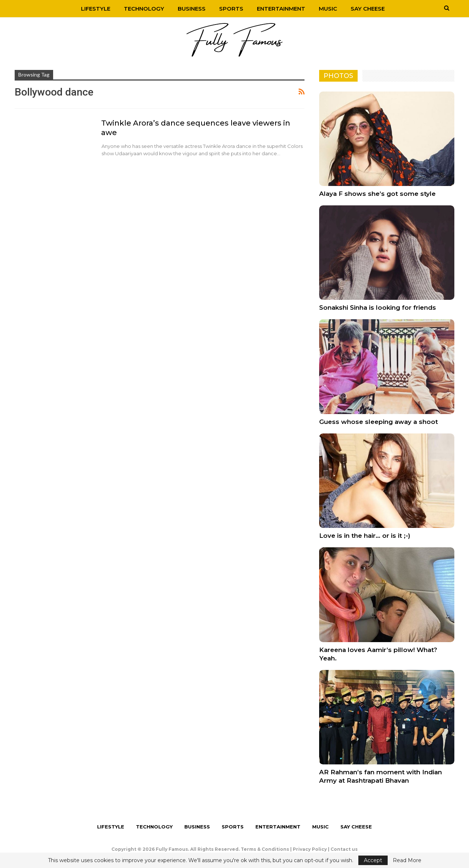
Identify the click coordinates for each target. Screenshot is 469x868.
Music (328, 9)
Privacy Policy (310, 849)
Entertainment (281, 9)
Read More (407, 860)
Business (192, 9)
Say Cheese (368, 9)
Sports (231, 9)
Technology (144, 9)
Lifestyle (96, 9)
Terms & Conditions (265, 849)
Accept (373, 860)
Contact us (344, 849)
